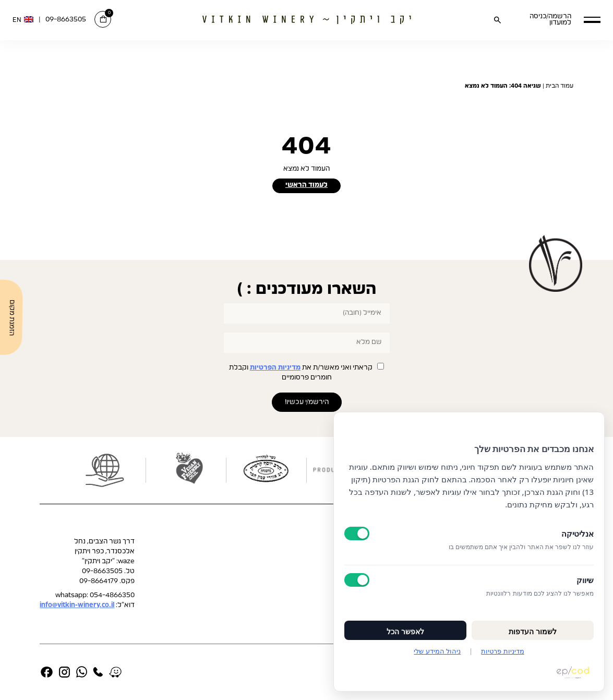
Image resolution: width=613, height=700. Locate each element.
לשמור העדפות (533, 631)
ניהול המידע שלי (437, 651)
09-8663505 (66, 20)
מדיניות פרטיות (502, 651)
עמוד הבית (560, 86)
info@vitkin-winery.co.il (77, 605)
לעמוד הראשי (306, 185)
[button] (592, 19)
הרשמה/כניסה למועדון (550, 20)
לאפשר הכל (405, 631)
